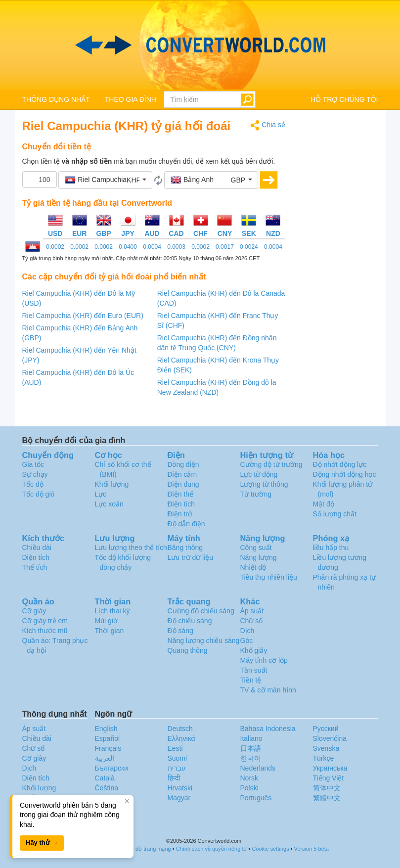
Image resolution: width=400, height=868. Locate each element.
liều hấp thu (331, 548)
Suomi (178, 758)
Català (105, 778)
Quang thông (188, 650)
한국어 (251, 758)
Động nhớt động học (345, 474)
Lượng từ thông (264, 484)
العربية (105, 758)
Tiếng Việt (329, 778)
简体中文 (327, 788)
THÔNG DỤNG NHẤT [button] (56, 99)
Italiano (251, 738)
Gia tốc (33, 464)
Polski (249, 788)
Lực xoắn (109, 504)
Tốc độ (33, 484)
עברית (177, 768)
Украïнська (330, 768)
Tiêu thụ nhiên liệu (269, 577)
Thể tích (35, 567)
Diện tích (36, 557)
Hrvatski (180, 788)
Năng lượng (259, 557)
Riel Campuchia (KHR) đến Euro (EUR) (83, 316)
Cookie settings (270, 849)
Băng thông (185, 548)
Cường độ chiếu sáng (201, 611)
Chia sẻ (268, 125)
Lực (101, 494)
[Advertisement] (339, 268)
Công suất (256, 548)
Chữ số (252, 621)
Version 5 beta (311, 849)
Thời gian (110, 631)
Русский (326, 729)
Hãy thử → (42, 843)
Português (256, 798)
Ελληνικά (181, 738)
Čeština (107, 788)
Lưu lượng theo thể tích (131, 548)
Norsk (249, 778)
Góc (247, 640)
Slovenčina (330, 738)
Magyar (179, 798)
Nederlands (258, 768)
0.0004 (152, 247)
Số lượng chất (335, 514)
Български (111, 768)
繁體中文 (327, 798)
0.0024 (249, 247)
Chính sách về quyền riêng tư (212, 849)
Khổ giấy (254, 650)
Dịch (247, 631)
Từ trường (256, 494)
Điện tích (181, 504)
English (106, 729)
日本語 (251, 748)
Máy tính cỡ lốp (264, 660)
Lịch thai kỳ (112, 611)
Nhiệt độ (253, 567)
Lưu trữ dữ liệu (191, 557)
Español (108, 738)
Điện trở (180, 514)
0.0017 (225, 247)
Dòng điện (183, 464)
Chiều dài (37, 548)
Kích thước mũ (45, 631)
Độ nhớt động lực (340, 464)
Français (108, 748)
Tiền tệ (251, 680)
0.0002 (55, 247)
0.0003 (176, 247)
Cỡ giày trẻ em (45, 621)
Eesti (175, 748)
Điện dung (183, 484)
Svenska (326, 748)
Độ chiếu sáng (190, 621)
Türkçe (324, 758)
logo (200, 45)
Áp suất (252, 611)
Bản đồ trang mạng (148, 849)
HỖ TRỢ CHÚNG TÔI (344, 99)
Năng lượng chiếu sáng (204, 640)
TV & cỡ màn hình (268, 690)
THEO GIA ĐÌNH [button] (131, 99)
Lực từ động (259, 474)
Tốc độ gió (39, 494)
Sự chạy (35, 474)
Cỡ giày (34, 611)
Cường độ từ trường (271, 464)
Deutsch (180, 729)
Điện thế (181, 494)
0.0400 (128, 247)
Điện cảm (182, 474)
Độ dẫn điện (186, 524)
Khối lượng (112, 484)
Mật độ (324, 504)
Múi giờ (106, 621)
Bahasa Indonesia (268, 729)
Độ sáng (180, 631)
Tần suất (254, 670)
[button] (105, 180)
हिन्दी (174, 778)
